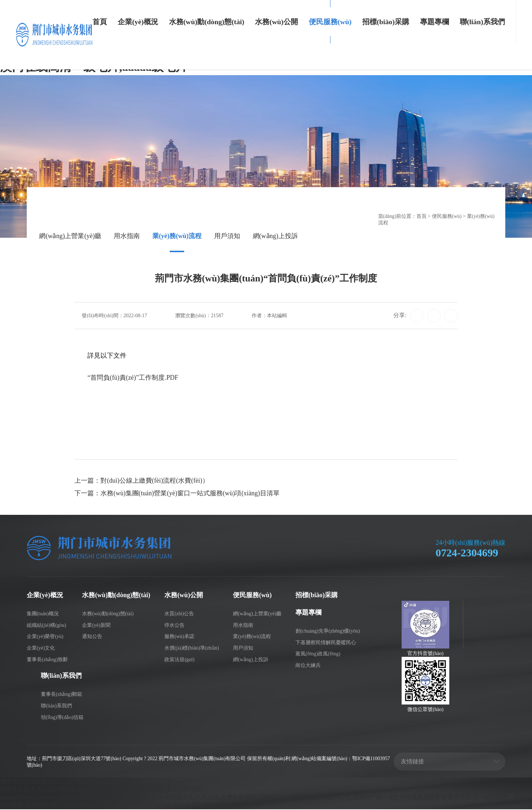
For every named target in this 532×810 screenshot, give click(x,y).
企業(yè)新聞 (96, 626)
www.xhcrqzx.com (22, 798)
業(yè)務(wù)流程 (177, 237)
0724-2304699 (467, 554)
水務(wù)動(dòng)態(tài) (207, 22)
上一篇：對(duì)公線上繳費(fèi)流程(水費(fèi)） (142, 482)
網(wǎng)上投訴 (275, 237)
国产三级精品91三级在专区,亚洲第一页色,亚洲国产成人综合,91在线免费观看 (358, 798)
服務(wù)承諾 (179, 637)
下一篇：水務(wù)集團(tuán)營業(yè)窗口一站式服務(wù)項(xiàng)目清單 (177, 495)
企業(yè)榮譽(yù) (45, 637)
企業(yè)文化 (41, 649)
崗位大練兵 (308, 666)
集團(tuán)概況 (43, 614)
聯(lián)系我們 (482, 22)
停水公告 (174, 626)
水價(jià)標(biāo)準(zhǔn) (192, 649)
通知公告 (92, 637)
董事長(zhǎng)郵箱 (61, 695)
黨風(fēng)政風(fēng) (318, 654)
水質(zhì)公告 (179, 614)
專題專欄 (434, 22)
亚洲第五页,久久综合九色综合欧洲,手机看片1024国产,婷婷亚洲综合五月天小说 (106, 790)
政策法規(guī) (179, 660)
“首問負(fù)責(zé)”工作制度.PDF (133, 378)
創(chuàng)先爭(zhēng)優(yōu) (328, 631)
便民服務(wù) (330, 22)
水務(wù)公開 (276, 22)
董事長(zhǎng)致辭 (47, 660)
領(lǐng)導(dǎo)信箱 (62, 718)
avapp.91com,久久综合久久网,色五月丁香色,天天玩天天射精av (224, 806)
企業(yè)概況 (138, 22)
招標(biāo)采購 (386, 22)
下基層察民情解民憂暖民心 (326, 643)
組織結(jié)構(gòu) (47, 626)
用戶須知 (227, 237)
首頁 (100, 22)
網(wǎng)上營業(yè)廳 (70, 237)
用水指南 (127, 237)
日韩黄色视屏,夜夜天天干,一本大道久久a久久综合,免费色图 (173, 798)
